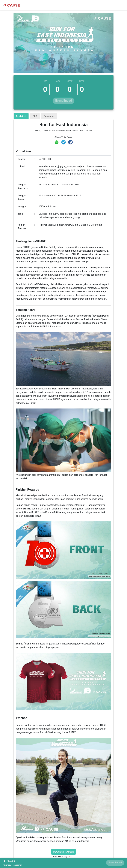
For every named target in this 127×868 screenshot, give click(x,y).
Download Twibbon (63, 852)
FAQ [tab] (35, 116)
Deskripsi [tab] (21, 116)
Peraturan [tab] (49, 116)
